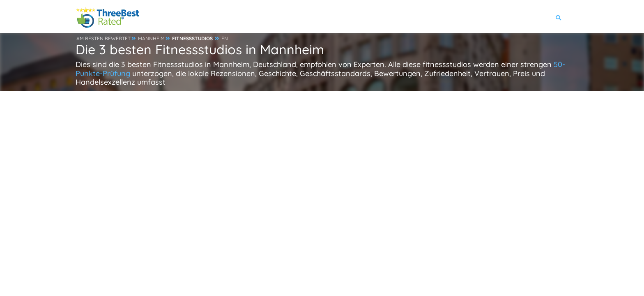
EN (225, 38)
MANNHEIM (151, 38)
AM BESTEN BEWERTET (103, 38)
